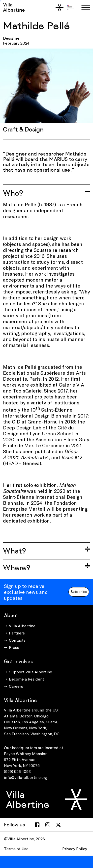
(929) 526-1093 (17, 771)
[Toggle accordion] (46, 193)
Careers (16, 686)
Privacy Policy (75, 849)
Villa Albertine (14, 7)
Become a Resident (27, 679)
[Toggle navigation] (86, 7)
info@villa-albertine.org (26, 777)
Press (14, 647)
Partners (17, 633)
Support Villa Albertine (31, 672)
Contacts (17, 640)
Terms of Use (16, 849)
